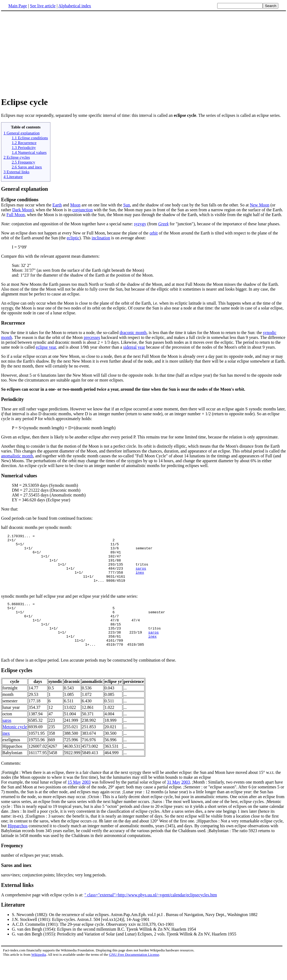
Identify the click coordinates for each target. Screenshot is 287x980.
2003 (86, 802)
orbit (154, 233)
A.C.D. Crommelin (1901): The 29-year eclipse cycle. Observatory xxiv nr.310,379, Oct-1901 (93, 945)
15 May (74, 802)
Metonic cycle (15, 747)
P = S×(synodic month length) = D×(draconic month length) (64, 428)
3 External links (16, 172)
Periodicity (12, 399)
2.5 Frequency (23, 162)
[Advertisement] (144, 54)
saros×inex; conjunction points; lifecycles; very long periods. (54, 895)
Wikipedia (39, 975)
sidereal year (134, 347)
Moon (75, 205)
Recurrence (13, 323)
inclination (101, 238)
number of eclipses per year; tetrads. (32, 875)
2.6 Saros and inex (27, 167)
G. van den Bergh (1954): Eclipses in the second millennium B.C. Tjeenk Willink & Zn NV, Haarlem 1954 (104, 949)
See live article (43, 6)
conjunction (82, 210)
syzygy (140, 224)
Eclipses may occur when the (27, 205)
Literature (13, 925)
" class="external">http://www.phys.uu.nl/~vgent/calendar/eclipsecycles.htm (151, 915)
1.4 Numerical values (29, 152)
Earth (57, 205)
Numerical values (19, 476)
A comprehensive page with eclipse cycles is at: (43, 915)
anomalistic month (17, 456)
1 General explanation (22, 133)
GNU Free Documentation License (134, 975)
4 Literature (13, 177)
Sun (127, 205)
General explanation (25, 189)
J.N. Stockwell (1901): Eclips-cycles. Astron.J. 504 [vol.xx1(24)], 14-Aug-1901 (81, 940)
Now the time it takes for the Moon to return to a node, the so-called (60, 333)
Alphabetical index (75, 6)
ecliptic (73, 238)
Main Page (18, 6)
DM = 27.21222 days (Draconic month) (46, 490)
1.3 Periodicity (24, 147)
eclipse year (46, 347)
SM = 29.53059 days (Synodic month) (45, 485)
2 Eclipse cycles (17, 157)
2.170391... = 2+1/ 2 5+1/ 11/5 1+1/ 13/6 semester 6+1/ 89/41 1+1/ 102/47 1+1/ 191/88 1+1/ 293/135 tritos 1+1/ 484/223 (77, 556)
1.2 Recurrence (24, 143)
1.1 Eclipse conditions (30, 138)
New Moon (260, 205)
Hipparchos (18, 846)
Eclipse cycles (17, 690)
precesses (92, 337)
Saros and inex (16, 886)
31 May (173, 802)
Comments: (11, 783)
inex (140, 580)
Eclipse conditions (20, 200)
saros (141, 576)
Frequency (12, 866)
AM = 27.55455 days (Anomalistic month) (49, 495)
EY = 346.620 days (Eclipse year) (41, 500)
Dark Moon (22, 210)
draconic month (133, 333)
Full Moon (16, 215)
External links (17, 905)
